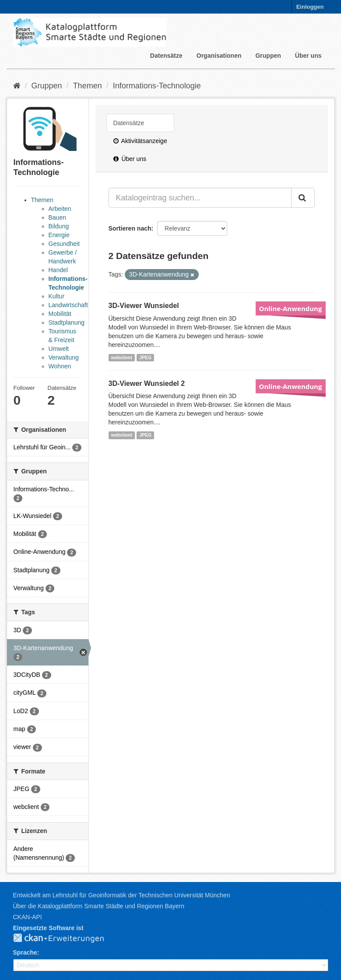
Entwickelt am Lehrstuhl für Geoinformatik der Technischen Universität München (122, 895)
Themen (88, 86)
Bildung (59, 226)
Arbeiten (60, 209)
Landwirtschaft (68, 305)
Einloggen (310, 7)
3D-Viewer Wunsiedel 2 (147, 383)
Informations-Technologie (157, 86)
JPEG (145, 357)
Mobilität (60, 314)
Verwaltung (64, 357)
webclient (122, 357)
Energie (59, 235)
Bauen (57, 217)
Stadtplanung (67, 322)
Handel (58, 270)
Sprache (25, 952)
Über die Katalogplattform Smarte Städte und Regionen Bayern (99, 906)
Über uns (308, 56)
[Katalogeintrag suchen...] (200, 198)
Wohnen (60, 366)
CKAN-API (28, 917)
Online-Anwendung (291, 308)
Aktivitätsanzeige (140, 141)
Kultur (57, 296)
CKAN (66, 938)
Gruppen (268, 56)
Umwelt (59, 349)
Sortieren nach (130, 228)
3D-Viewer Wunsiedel (144, 306)
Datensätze (166, 56)
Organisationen (219, 56)
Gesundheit (64, 244)
